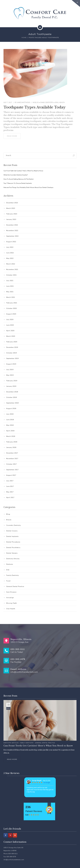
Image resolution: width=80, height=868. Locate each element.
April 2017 (10, 497)
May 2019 (10, 375)
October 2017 (11, 464)
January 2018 (11, 447)
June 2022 (10, 253)
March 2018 (11, 436)
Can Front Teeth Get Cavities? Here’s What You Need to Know (23, 171)
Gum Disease (11, 592)
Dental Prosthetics (13, 548)
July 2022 (10, 247)
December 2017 (12, 453)
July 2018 (10, 414)
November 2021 (12, 269)
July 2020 (10, 320)
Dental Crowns (12, 531)
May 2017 (10, 492)
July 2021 (10, 281)
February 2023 (12, 214)
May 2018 (10, 425)
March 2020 (11, 336)
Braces (9, 520)
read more (12, 136)
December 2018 (12, 392)
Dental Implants (12, 536)
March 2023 (11, 208)
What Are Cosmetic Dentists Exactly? (16, 175)
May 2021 (10, 292)
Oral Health (60, 103)
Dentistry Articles (13, 559)
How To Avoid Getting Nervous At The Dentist (18, 179)
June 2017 (10, 486)
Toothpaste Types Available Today (35, 107)
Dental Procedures (13, 542)
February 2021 (12, 303)
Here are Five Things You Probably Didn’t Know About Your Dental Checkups (28, 187)
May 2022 (10, 258)
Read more (12, 759)
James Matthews (24, 103)
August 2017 (11, 475)
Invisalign (10, 598)
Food (8, 581)
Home (24, 37)
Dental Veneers (12, 553)
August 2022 (11, 242)
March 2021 (11, 297)
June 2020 (10, 325)
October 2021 (11, 275)
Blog (37, 103)
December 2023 (12, 203)
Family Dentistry (47, 103)
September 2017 (12, 470)
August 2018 (11, 409)
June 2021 (10, 286)
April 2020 (10, 331)
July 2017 (10, 481)
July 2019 (10, 370)
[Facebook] (6, 835)
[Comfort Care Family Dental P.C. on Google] (15, 835)
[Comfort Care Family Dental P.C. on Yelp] (10, 835)
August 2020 (11, 314)
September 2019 (12, 358)
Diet (8, 570)
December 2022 (12, 225)
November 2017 (12, 459)
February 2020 (12, 342)
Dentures (10, 564)
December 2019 (12, 347)
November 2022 (12, 231)
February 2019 (12, 381)
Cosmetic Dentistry (14, 525)
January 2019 (11, 386)
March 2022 (11, 264)
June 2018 (10, 420)
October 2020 (11, 308)
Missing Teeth (12, 603)
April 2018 (10, 431)
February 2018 (12, 442)
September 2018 (12, 403)
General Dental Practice (15, 586)
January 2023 (11, 219)
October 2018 (11, 397)
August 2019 (11, 364)
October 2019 (11, 353)
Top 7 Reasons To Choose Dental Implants (18, 183)
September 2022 (12, 236)
